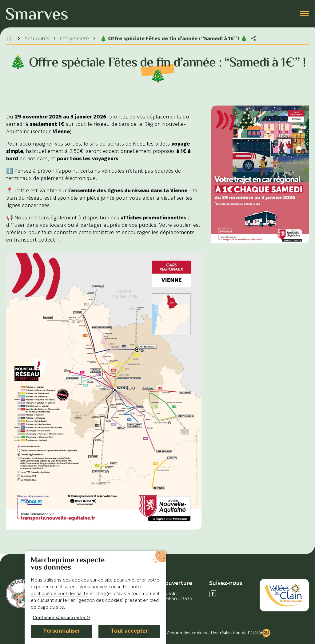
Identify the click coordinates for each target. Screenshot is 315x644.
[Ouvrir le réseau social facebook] (213, 594)
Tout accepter (129, 631)
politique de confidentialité (60, 593)
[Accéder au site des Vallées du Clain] (284, 595)
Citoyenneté (74, 38)
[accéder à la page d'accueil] (10, 38)
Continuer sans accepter (59, 618)
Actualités (37, 38)
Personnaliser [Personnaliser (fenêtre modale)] (62, 631)
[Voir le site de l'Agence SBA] (261, 633)
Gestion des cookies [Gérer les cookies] (187, 632)
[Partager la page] (253, 38)
